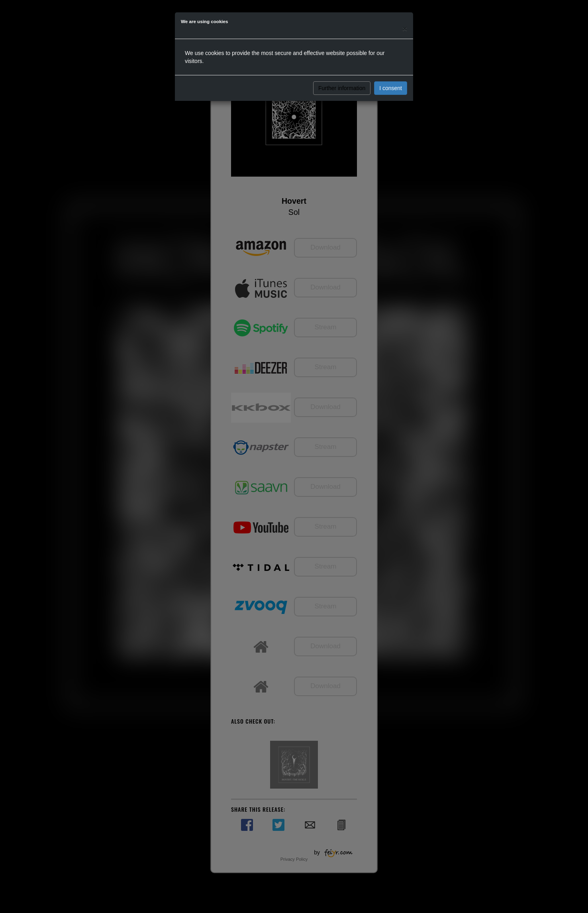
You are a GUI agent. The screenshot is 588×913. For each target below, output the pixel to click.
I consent (391, 88)
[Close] (405, 29)
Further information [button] (342, 88)
